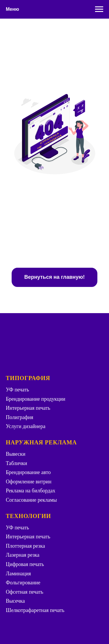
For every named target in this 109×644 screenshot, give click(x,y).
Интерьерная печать (28, 408)
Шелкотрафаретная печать (35, 610)
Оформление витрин (29, 482)
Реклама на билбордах (31, 491)
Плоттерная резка (25, 546)
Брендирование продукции (36, 399)
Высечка (15, 601)
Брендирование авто (28, 472)
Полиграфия (19, 417)
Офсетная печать (25, 592)
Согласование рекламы (31, 500)
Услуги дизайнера (26, 426)
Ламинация (18, 574)
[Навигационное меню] (99, 9)
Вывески (16, 454)
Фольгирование (23, 583)
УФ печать (17, 390)
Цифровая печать (25, 564)
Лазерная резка (23, 555)
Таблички (16, 463)
